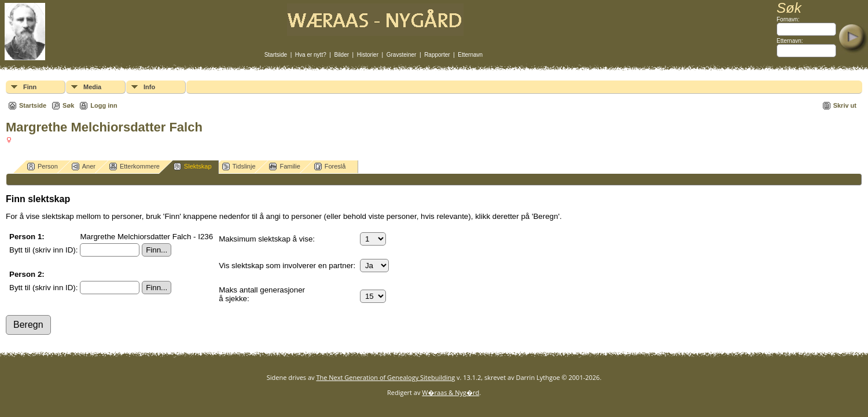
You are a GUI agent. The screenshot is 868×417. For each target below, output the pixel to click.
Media (92, 87)
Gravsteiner (402, 55)
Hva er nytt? (311, 55)
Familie (284, 167)
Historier (368, 55)
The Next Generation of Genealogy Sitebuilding (385, 377)
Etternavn (470, 55)
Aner (84, 167)
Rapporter (437, 55)
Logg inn (104, 105)
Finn (30, 87)
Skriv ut (845, 105)
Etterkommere (135, 167)
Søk (68, 105)
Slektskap (193, 167)
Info (149, 87)
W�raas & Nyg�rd (450, 392)
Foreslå (330, 167)
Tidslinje (239, 167)
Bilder (341, 55)
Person (43, 167)
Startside (276, 55)
